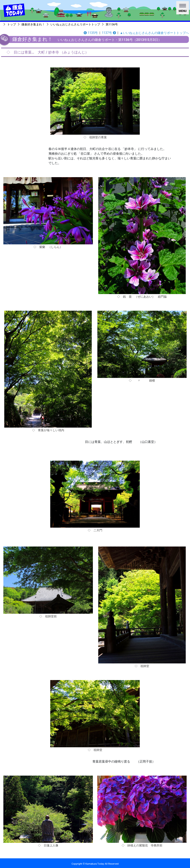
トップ (12, 24)
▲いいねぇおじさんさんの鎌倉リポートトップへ (154, 33)
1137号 (109, 33)
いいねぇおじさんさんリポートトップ (75, 24)
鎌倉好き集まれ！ (33, 24)
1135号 (91, 33)
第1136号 (112, 24)
